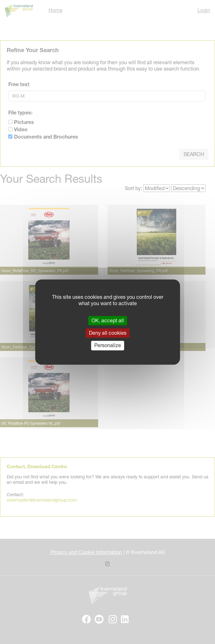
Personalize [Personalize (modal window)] (108, 346)
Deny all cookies (108, 333)
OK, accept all (108, 320)
